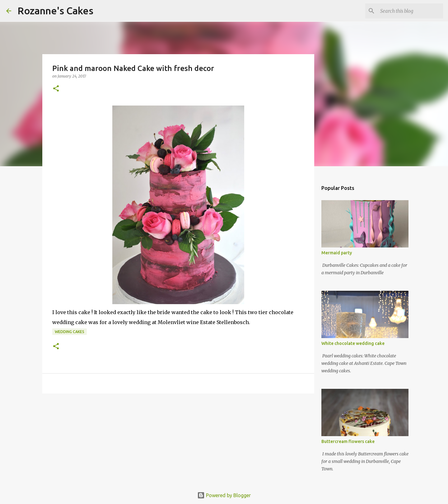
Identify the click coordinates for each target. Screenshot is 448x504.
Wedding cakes (70, 332)
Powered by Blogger (224, 495)
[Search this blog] (410, 11)
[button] (56, 89)
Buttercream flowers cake (348, 441)
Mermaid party (337, 253)
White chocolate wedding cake (353, 343)
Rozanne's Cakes (55, 11)
